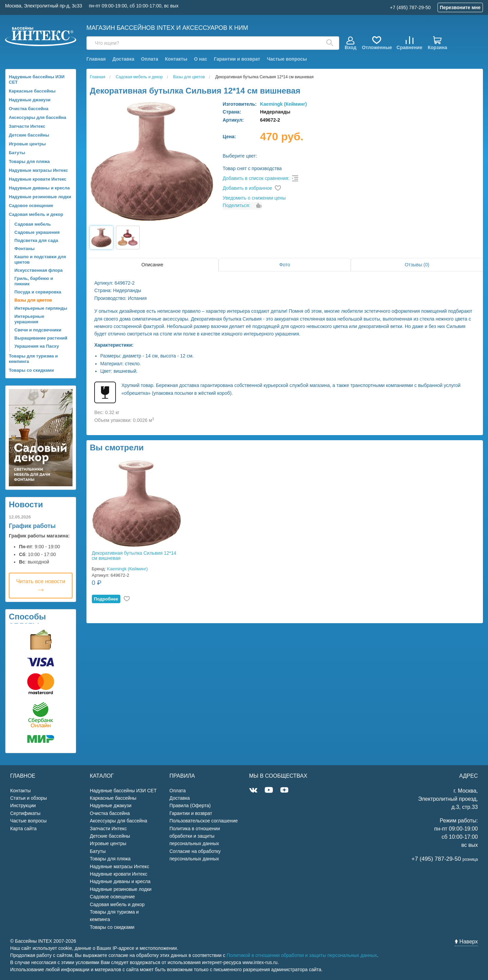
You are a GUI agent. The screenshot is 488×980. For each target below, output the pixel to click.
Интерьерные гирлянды (41, 308)
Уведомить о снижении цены (254, 198)
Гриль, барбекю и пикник (34, 281)
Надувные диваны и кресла (39, 188)
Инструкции (23, 805)
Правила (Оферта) (190, 805)
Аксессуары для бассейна (37, 117)
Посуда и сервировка (38, 292)
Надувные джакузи (30, 100)
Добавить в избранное (247, 188)
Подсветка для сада (36, 240)
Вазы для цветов (33, 300)
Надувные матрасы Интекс (38, 170)
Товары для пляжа (29, 161)
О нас (201, 59)
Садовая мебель (33, 224)
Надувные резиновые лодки (40, 197)
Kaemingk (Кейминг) (283, 104)
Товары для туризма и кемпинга (33, 359)
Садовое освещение (31, 206)
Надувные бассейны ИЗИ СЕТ (37, 79)
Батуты (17, 153)
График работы (32, 526)
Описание (152, 265)
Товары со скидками (31, 370)
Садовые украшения (37, 232)
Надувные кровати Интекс (38, 179)
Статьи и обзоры (28, 798)
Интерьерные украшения (29, 319)
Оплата (150, 59)
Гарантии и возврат (237, 59)
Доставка (123, 59)
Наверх (466, 942)
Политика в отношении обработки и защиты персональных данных (195, 836)
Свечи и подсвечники (38, 330)
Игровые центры (27, 144)
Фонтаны (25, 249)
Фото (285, 265)
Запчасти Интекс (27, 126)
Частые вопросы (287, 59)
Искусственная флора (39, 270)
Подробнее (106, 599)
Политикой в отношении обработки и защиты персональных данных (302, 955)
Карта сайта (23, 829)
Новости (26, 504)
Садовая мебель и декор (36, 214)
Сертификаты (25, 813)
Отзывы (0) (417, 265)
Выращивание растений (41, 338)
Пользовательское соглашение (204, 821)
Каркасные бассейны (32, 91)
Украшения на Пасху (37, 346)
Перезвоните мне (460, 7)
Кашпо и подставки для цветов (40, 259)
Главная (96, 59)
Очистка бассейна (29, 109)
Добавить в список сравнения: (256, 178)
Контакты (176, 59)
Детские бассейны (29, 135)
